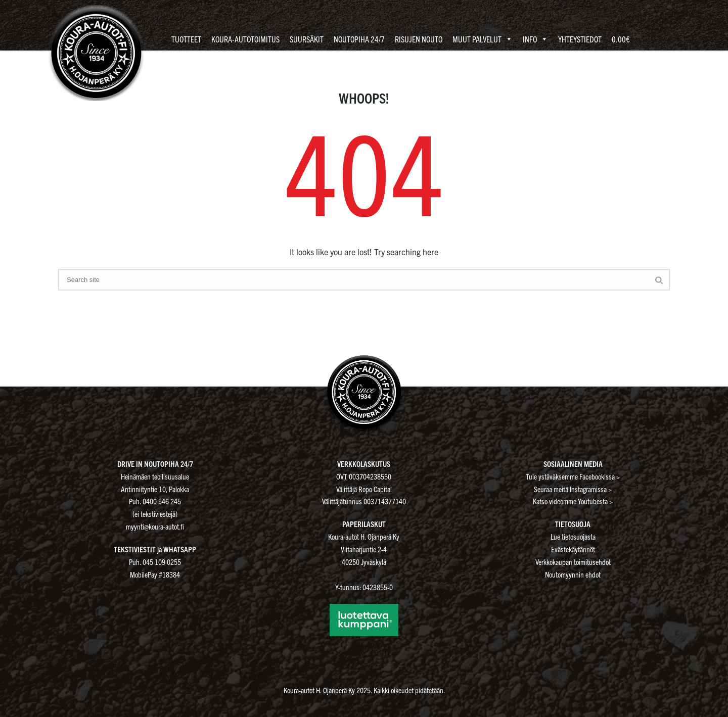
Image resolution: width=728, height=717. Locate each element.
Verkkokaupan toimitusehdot (573, 562)
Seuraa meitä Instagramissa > (573, 489)
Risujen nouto (419, 39)
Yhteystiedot (580, 39)
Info (535, 39)
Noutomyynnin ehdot (573, 574)
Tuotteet (186, 39)
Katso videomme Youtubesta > (573, 501)
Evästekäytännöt (573, 549)
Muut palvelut (483, 39)
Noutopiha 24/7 (359, 39)
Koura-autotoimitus (245, 39)
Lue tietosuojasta (573, 536)
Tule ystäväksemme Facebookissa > (573, 476)
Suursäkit (307, 39)
